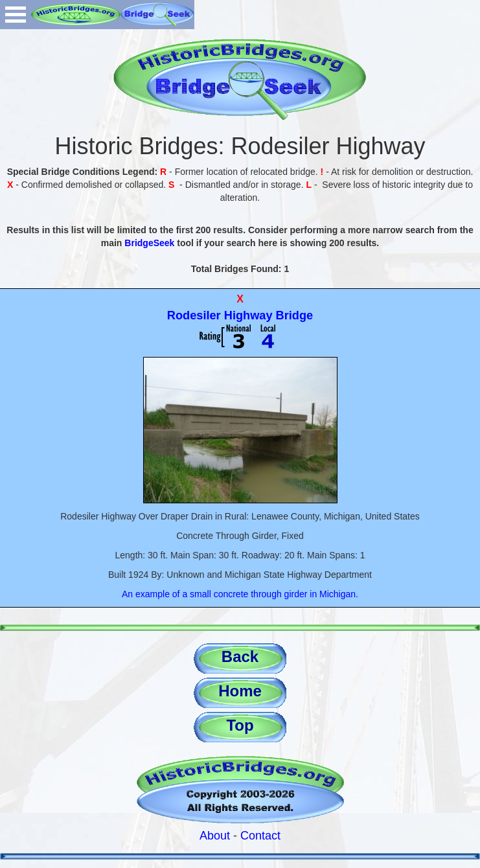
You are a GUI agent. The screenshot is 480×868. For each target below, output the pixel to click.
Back (240, 657)
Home (240, 691)
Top (240, 725)
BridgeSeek (149, 243)
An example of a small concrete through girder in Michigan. (240, 594)
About (215, 836)
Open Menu (16, 15)
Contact (260, 836)
